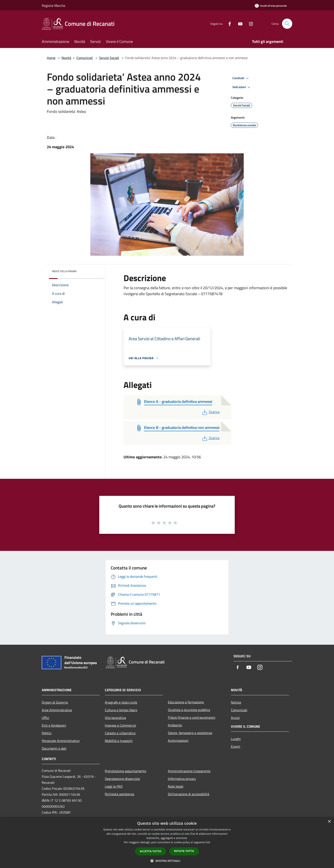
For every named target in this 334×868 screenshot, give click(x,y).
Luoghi (236, 739)
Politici (47, 733)
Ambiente (175, 725)
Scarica (210, 412)
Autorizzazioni (178, 740)
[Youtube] (239, 24)
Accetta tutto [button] (151, 851)
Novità (66, 58)
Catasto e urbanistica (120, 733)
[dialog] (167, 843)
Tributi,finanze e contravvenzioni (192, 717)
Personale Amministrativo (61, 741)
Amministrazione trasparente (189, 771)
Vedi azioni (242, 87)
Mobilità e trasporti (119, 741)
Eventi (236, 746)
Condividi (241, 78)
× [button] (329, 822)
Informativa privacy (182, 779)
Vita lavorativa (115, 718)
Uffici (45, 718)
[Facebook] (228, 24)
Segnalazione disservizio (122, 779)
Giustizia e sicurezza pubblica (189, 710)
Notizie (236, 702)
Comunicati (85, 58)
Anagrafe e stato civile (121, 702)
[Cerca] (287, 24)
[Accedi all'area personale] (271, 6)
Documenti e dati (54, 748)
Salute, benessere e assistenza (190, 733)
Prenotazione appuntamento (125, 771)
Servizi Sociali (109, 58)
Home (51, 58)
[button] (167, 861)
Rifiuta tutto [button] (184, 851)
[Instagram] (249, 24)
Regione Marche (53, 6)
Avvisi (235, 718)
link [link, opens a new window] (208, 842)
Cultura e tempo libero (121, 710)
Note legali (176, 786)
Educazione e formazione (186, 702)
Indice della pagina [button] (64, 271)
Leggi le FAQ (114, 786)
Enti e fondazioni (54, 725)
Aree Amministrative (57, 710)
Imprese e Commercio (120, 725)
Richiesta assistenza (119, 794)
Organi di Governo (55, 702)
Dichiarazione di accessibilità (189, 794)
